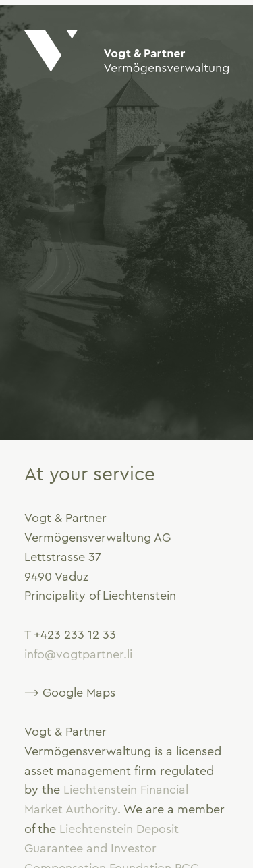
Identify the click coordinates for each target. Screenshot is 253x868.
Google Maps (79, 693)
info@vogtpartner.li (78, 654)
